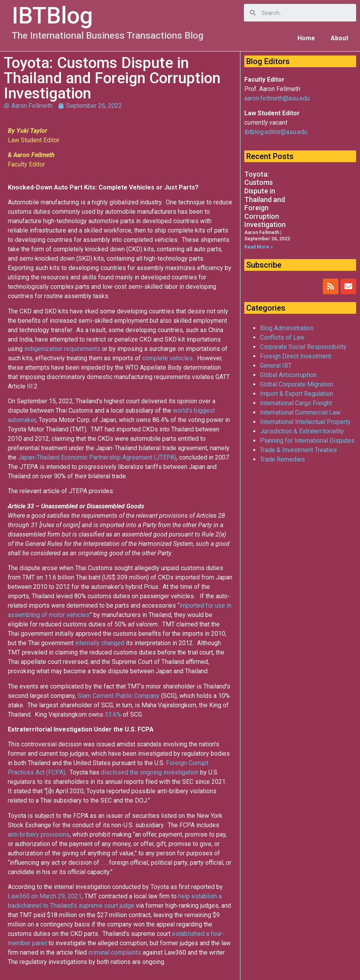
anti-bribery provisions (39, 834)
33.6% (113, 714)
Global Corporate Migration (296, 384)
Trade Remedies (282, 459)
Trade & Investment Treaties (298, 450)
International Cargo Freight (296, 403)
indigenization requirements (62, 349)
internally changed (100, 643)
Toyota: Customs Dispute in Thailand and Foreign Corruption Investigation (265, 199)
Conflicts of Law (282, 337)
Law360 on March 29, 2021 (45, 896)
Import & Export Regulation (296, 394)
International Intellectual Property (305, 422)
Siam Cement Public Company (118, 696)
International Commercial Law (300, 412)
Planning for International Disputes (307, 441)
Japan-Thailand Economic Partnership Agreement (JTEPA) (97, 457)
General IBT (276, 366)
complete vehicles (167, 358)
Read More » (259, 247)
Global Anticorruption (288, 375)
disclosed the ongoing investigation (150, 772)
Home (306, 38)
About (339, 38)
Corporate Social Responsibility (303, 347)
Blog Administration (287, 328)
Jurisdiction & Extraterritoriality (302, 431)
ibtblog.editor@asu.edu (276, 132)
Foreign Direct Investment (296, 356)
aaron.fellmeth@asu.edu (277, 98)
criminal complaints (115, 952)
